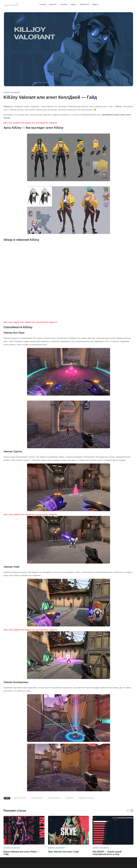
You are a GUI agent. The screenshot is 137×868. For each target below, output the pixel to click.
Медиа (95, 5)
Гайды (73, 5)
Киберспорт (85, 5)
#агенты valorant (54, 798)
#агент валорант (37, 798)
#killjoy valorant (20, 798)
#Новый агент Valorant (86, 798)
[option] (24, 836)
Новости (53, 5)
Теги (7, 798)
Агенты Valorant (12, 92)
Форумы (64, 5)
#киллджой (69, 798)
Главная (43, 5)
